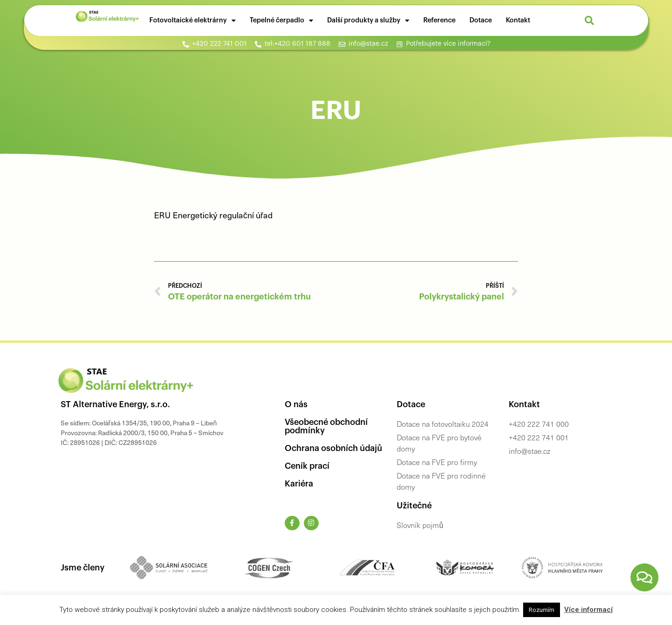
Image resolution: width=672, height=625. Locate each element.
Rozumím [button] (542, 610)
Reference (439, 20)
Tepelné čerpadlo (281, 21)
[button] (589, 21)
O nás (296, 404)
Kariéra (299, 484)
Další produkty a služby (368, 21)
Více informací (588, 610)
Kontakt (518, 20)
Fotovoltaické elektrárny (192, 21)
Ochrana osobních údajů (333, 448)
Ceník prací (307, 466)
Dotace (481, 20)
